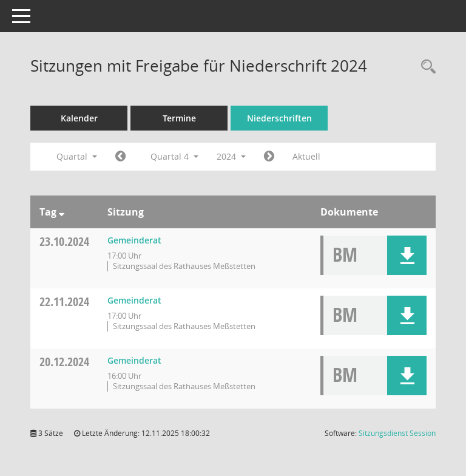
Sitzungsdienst (397, 433)
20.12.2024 (64, 362)
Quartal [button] (77, 156)
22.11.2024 (64, 301)
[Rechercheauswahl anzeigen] (425, 67)
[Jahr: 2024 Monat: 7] (120, 157)
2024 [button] (231, 156)
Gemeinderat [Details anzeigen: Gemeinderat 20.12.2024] (134, 360)
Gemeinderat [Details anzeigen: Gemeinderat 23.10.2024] (134, 240)
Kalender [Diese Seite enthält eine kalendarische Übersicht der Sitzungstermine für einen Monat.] (79, 118)
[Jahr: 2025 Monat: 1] (269, 157)
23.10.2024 (64, 241)
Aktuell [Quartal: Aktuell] (306, 156)
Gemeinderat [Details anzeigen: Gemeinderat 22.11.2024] (134, 300)
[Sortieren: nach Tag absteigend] (62, 212)
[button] (407, 255)
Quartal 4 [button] (174, 156)
